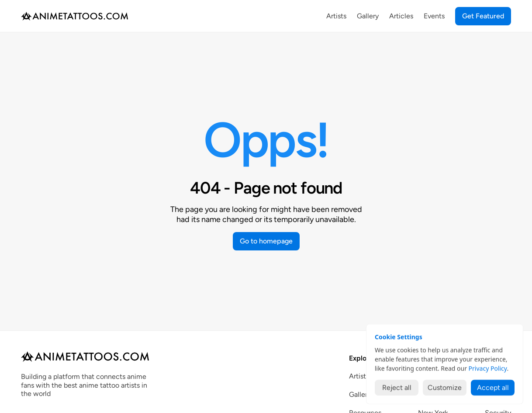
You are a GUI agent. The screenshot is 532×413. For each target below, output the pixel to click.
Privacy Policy (488, 368)
